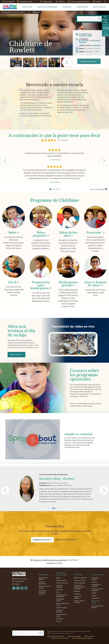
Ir (29, 12)
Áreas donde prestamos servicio (82, 638)
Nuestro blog (100, 7)
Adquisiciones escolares (96, 585)
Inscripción (77, 594)
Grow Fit (59, 621)
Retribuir (94, 593)
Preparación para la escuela (45, 587)
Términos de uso (90, 636)
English (97, 2)
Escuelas (67, 7)
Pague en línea (46, 2)
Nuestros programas (47, 7)
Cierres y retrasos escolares (79, 602)
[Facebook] (14, 588)
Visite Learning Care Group (56, 636)
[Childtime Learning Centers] (8, 7)
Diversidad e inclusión (95, 579)
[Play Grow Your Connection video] (33, 440)
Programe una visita (25, 1)
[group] (16, 62)
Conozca (16, 355)
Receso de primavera (60, 611)
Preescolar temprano (60, 586)
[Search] (100, 19)
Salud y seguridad (80, 583)
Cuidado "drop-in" (62, 608)
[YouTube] (26, 588)
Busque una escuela (80, 578)
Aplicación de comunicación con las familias (80, 587)
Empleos (60, 1)
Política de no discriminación (60, 638)
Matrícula (77, 591)
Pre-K (58, 592)
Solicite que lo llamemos (66, 540)
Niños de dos (68, 234)
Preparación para (41, 285)
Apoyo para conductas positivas (42, 592)
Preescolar (95, 233)
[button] (50, 189)
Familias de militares (77, 597)
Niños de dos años (62, 583)
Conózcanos (82, 7)
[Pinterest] (22, 588)
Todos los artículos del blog (97, 607)
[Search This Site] (28, 633)
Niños (41, 234)
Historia (94, 596)
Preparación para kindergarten (62, 596)
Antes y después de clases (95, 284)
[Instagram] (18, 588)
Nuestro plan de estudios (44, 579)
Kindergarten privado (60, 600)
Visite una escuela (80, 580)
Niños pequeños (61, 580)
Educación (27, 7)
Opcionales (60, 619)
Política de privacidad (74, 636)
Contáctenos (96, 45)
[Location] (87, 19)
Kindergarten (68, 284)
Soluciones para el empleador (79, 1)
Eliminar (35, 12)
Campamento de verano (61, 615)
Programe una (42, 540)
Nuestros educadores (42, 583)
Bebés (58, 578)
